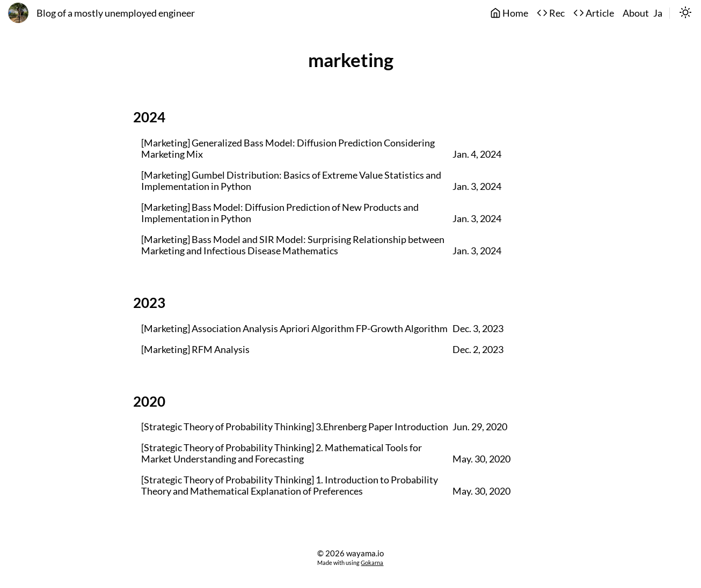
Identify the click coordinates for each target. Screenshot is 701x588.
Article (594, 13)
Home (509, 13)
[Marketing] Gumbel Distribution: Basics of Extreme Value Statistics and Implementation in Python (291, 181)
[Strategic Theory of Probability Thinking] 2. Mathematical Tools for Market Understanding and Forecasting (282, 453)
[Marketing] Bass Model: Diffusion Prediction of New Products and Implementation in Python (280, 213)
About (636, 13)
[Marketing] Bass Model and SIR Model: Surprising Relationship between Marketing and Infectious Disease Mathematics (293, 245)
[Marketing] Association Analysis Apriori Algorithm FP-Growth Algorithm (294, 329)
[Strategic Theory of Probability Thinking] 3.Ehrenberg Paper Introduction (295, 427)
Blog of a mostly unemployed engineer (116, 13)
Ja (658, 13)
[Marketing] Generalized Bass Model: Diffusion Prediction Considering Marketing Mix (288, 149)
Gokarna (372, 563)
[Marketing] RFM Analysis (195, 350)
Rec (551, 13)
